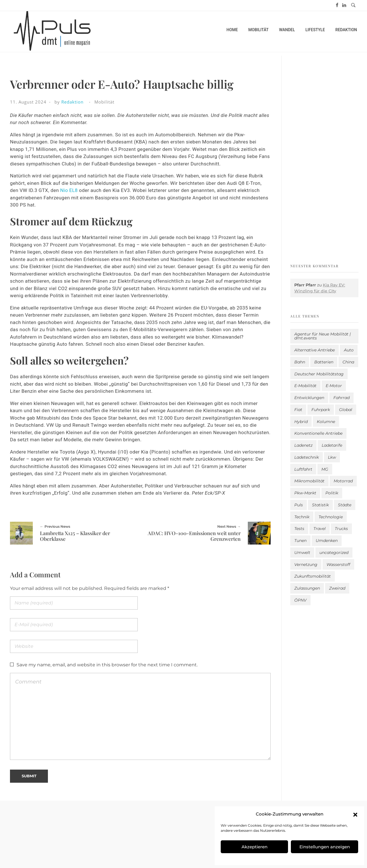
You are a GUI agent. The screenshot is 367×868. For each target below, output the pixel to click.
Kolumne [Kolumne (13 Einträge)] (326, 422)
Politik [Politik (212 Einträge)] (332, 493)
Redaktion (72, 102)
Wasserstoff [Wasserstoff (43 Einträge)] (338, 564)
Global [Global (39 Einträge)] (346, 410)
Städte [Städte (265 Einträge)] (345, 505)
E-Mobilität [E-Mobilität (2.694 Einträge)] (305, 386)
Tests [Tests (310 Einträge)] (299, 529)
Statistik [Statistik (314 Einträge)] (320, 505)
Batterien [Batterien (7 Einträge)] (324, 362)
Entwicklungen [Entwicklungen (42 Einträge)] (309, 398)
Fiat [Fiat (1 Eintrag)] (298, 410)
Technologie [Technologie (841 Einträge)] (331, 517)
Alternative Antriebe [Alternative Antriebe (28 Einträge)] (315, 350)
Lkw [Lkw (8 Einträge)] (332, 457)
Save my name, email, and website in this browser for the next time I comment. (107, 665)
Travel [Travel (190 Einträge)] (320, 529)
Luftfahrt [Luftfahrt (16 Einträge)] (303, 469)
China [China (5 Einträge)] (348, 362)
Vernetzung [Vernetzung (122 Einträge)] (306, 564)
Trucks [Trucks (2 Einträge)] (341, 529)
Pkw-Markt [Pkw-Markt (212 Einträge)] (305, 493)
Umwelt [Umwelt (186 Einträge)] (302, 553)
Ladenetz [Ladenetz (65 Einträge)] (303, 445)
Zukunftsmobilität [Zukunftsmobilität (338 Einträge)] (313, 576)
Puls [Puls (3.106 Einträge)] (299, 505)
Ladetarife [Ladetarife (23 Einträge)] (332, 445)
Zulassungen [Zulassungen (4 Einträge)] (307, 588)
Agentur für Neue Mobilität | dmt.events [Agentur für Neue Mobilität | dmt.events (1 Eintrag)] (323, 336)
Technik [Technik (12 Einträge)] (302, 517)
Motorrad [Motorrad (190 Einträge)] (343, 481)
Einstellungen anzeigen (325, 847)
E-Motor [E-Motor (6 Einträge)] (334, 386)
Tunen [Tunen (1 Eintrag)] (300, 541)
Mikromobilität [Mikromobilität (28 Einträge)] (309, 481)
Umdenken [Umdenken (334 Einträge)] (327, 541)
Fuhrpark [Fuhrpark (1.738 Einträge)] (321, 410)
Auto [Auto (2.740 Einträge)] (349, 350)
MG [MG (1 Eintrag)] (325, 469)
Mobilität (104, 102)
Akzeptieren (255, 847)
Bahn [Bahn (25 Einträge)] (300, 362)
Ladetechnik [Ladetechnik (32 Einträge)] (307, 457)
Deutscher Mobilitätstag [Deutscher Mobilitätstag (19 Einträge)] (319, 374)
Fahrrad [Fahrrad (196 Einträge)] (341, 398)
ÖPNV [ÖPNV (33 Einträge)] (300, 600)
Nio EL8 (69, 190)
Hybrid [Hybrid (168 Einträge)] (301, 422)
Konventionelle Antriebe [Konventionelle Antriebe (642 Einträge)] (318, 433)
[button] (355, 814)
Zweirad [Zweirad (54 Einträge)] (337, 588)
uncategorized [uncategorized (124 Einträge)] (334, 553)
